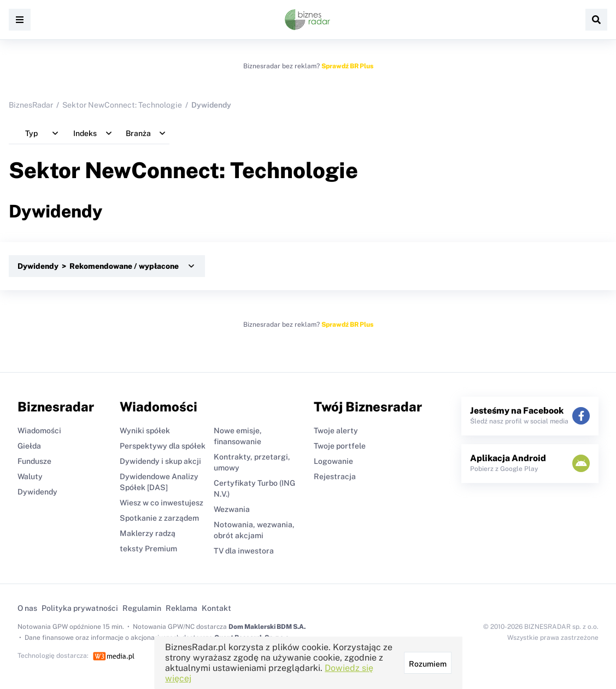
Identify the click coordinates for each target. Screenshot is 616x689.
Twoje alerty (336, 431)
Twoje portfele (340, 446)
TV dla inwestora (244, 551)
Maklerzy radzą (148, 533)
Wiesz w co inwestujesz (162, 503)
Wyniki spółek (145, 431)
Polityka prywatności (80, 608)
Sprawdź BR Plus (347, 66)
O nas (27, 608)
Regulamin (142, 608)
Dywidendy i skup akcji (160, 461)
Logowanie (333, 461)
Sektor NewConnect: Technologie (122, 105)
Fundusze (34, 461)
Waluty (30, 476)
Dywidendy (37, 492)
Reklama (181, 608)
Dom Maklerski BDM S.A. (267, 627)
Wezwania (232, 509)
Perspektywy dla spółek (163, 446)
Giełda (29, 446)
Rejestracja (335, 476)
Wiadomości (39, 431)
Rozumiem (427, 664)
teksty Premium (148, 549)
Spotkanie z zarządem (159, 518)
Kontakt (216, 608)
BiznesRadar (31, 105)
